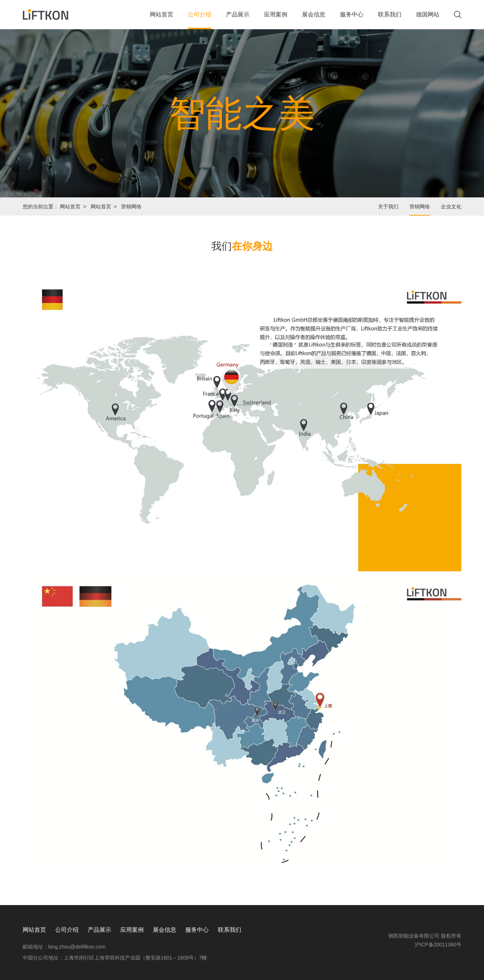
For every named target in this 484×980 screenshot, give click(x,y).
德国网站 (428, 20)
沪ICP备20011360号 (438, 945)
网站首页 (162, 20)
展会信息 (314, 20)
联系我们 (390, 20)
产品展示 (238, 20)
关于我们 (388, 207)
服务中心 (352, 20)
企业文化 (451, 207)
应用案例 (276, 20)
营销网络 (420, 207)
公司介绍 (200, 20)
